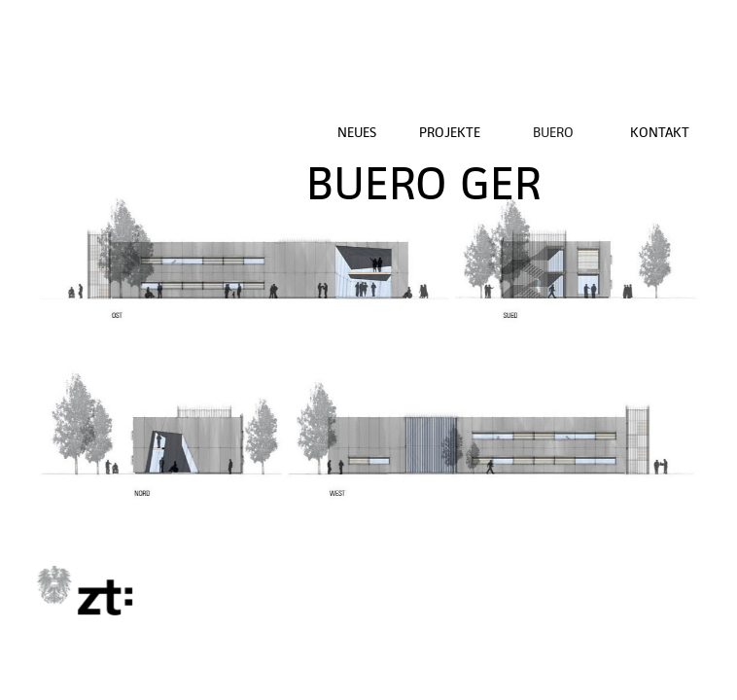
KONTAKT (660, 132)
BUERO (553, 132)
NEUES (357, 132)
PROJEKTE (450, 132)
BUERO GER (424, 183)
